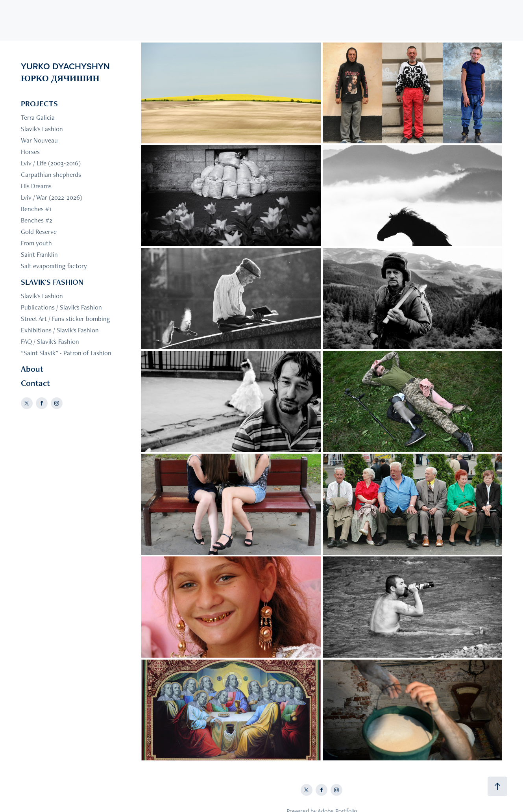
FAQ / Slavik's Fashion (50, 341)
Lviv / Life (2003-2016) (51, 163)
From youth (36, 243)
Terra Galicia (38, 117)
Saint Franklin (39, 254)
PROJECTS (39, 104)
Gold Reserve (39, 232)
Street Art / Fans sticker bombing (66, 319)
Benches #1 (36, 209)
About (32, 369)
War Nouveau (39, 140)
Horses (30, 152)
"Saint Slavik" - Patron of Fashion (66, 353)
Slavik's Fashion (42, 129)
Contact (35, 383)
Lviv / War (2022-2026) (52, 197)
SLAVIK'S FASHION (52, 282)
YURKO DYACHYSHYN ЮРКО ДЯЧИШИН (87, 72)
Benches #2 (37, 220)
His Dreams (36, 186)
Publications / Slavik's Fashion (61, 307)
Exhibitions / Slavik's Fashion (60, 330)
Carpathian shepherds (51, 174)
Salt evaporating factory (54, 266)
